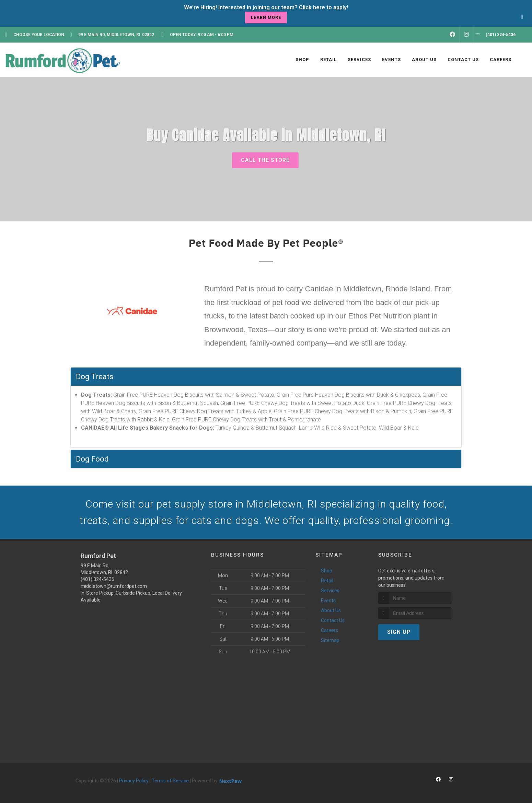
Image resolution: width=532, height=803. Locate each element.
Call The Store (265, 160)
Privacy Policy (134, 781)
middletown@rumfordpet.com (114, 586)
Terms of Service (170, 781)
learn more (266, 18)
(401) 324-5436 (97, 579)
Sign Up (399, 632)
